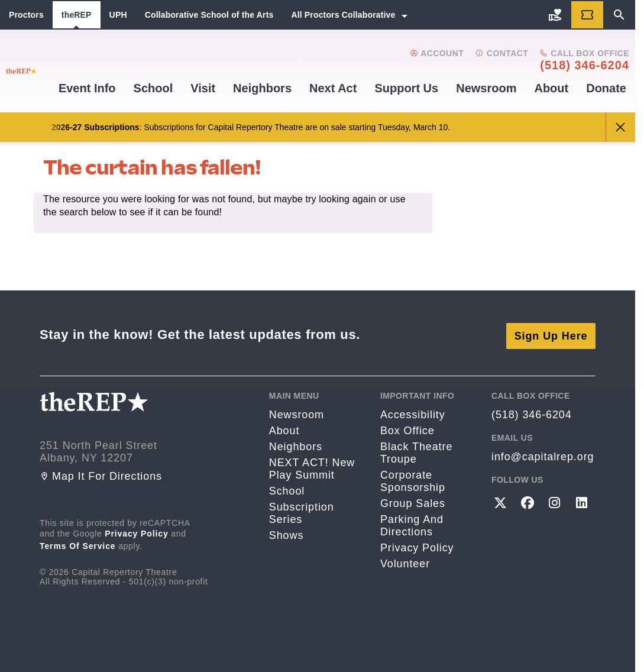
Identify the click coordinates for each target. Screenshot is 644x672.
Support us (406, 88)
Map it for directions (101, 474)
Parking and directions (412, 523)
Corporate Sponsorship (413, 479)
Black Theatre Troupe (416, 450)
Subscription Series (302, 511)
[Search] (619, 15)
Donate (606, 88)
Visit (203, 88)
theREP (77, 15)
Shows (287, 533)
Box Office (407, 428)
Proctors (26, 15)
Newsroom (486, 88)
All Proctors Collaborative (343, 15)
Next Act (333, 88)
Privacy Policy (137, 531)
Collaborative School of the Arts (209, 15)
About (551, 88)
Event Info (87, 88)
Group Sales (413, 501)
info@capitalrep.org (543, 454)
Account (437, 53)
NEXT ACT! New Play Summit (312, 466)
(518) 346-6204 (585, 65)
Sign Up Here (551, 333)
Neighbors (262, 88)
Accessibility (413, 412)
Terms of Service (78, 544)
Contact (502, 53)
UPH (118, 15)
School (153, 88)
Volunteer (405, 561)
